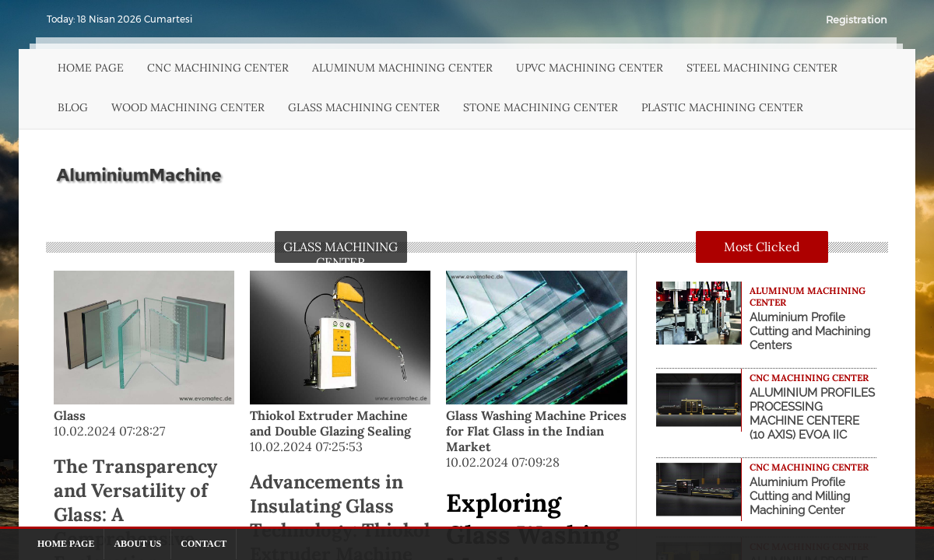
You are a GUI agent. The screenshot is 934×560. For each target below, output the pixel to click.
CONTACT (204, 544)
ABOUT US (137, 544)
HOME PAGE (91, 68)
